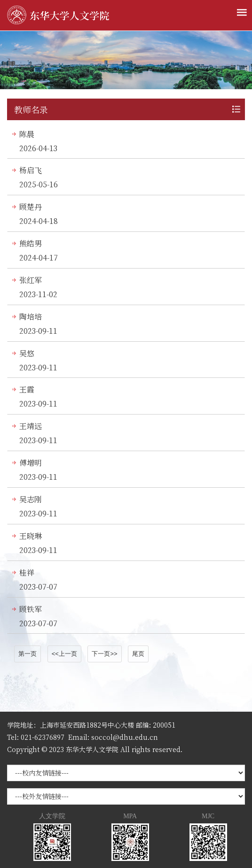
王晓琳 (31, 536)
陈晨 (27, 134)
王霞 (27, 389)
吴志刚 (31, 499)
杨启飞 (31, 170)
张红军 (31, 280)
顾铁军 (31, 609)
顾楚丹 (31, 207)
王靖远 (31, 426)
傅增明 (31, 463)
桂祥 (27, 572)
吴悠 (27, 353)
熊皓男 (31, 243)
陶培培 (31, 317)
